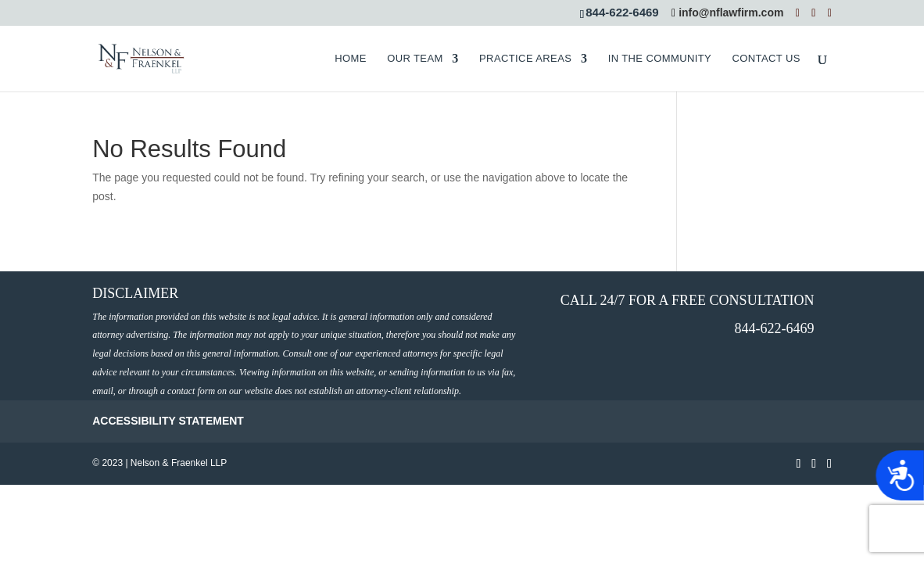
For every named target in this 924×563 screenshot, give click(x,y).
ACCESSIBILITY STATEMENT (168, 421)
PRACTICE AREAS (525, 59)
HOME (351, 59)
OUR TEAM (415, 59)
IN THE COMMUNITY (660, 59)
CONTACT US (766, 59)
